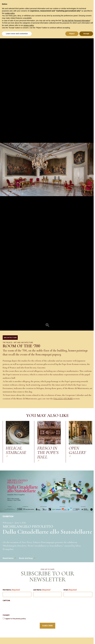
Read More (8, 558)
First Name (11, 590)
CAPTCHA (6, 601)
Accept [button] (86, 34)
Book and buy (26, 558)
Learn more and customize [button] (17, 34)
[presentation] (21, 607)
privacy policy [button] (29, 25)
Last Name (42, 590)
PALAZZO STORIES (63, 399)
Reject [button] (72, 34)
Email (70, 590)
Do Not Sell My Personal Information (76, 21)
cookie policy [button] (10, 13)
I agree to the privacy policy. (15, 619)
